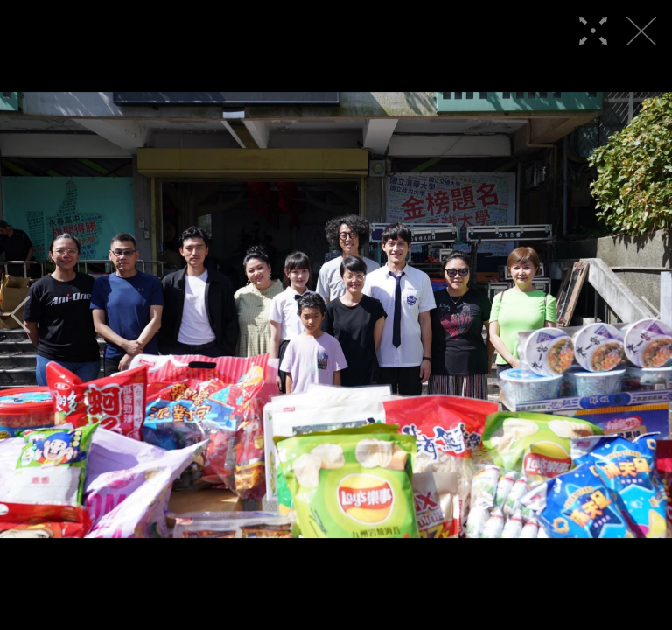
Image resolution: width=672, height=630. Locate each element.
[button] (21, 315)
